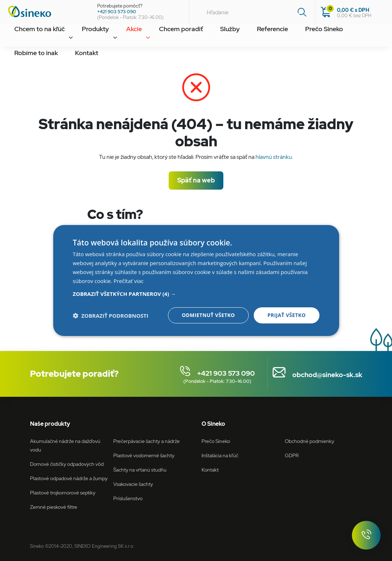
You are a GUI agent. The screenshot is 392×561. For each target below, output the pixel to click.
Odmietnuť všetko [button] (209, 315)
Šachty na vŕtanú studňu (140, 470)
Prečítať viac (129, 281)
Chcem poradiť (148, 37)
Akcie (110, 37)
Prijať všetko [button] (286, 315)
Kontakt (353, 37)
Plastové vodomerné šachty (144, 455)
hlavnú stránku (274, 157)
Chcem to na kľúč (34, 37)
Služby (188, 37)
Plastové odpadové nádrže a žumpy (69, 478)
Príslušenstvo (128, 498)
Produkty (80, 37)
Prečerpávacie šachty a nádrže (147, 441)
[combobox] (252, 12)
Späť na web (196, 180)
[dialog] (196, 280)
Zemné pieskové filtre (54, 507)
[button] (196, 294)
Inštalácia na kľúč (220, 455)
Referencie (222, 37)
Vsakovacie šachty (133, 484)
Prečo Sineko (265, 37)
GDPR (292, 455)
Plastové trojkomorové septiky (63, 492)
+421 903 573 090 (117, 12)
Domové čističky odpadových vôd (67, 464)
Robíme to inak (312, 37)
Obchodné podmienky (309, 441)
